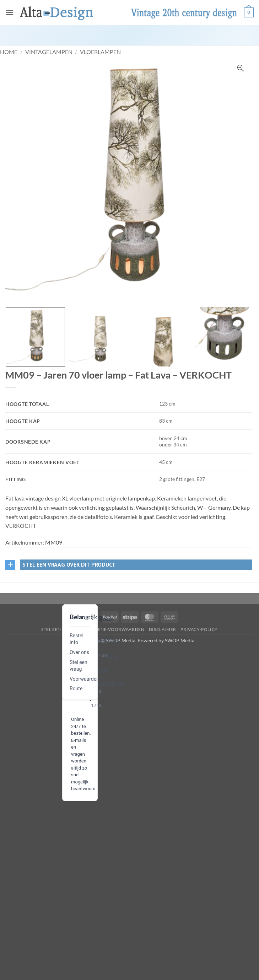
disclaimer (163, 629)
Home (9, 52)
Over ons (79, 652)
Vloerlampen (100, 52)
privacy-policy (199, 629)
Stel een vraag (60, 629)
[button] (10, 12)
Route (76, 689)
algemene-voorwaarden (113, 629)
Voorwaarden (84, 679)
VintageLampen (49, 52)
